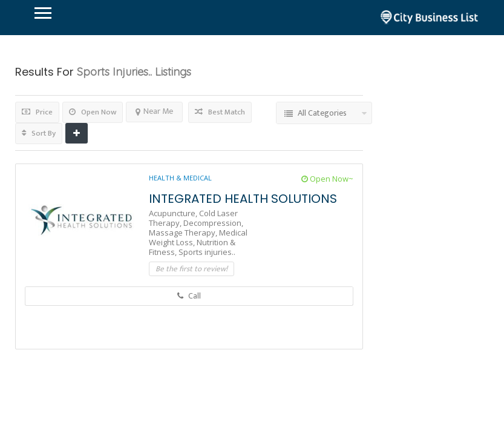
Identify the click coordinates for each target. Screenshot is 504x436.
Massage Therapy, (184, 233)
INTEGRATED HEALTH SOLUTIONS (243, 199)
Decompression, (213, 223)
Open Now (93, 112)
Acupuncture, (174, 213)
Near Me (154, 111)
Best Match (220, 112)
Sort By (39, 133)
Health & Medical (180, 178)
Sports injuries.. (207, 252)
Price (37, 112)
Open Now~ (327, 179)
